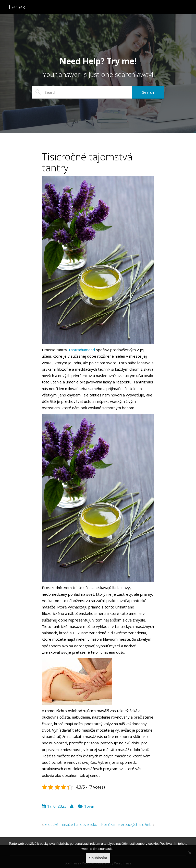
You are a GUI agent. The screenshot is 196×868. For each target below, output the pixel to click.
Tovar (89, 806)
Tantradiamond (82, 350)
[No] (190, 853)
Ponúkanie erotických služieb (126, 824)
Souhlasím (98, 858)
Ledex (17, 10)
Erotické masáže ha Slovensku (71, 824)
